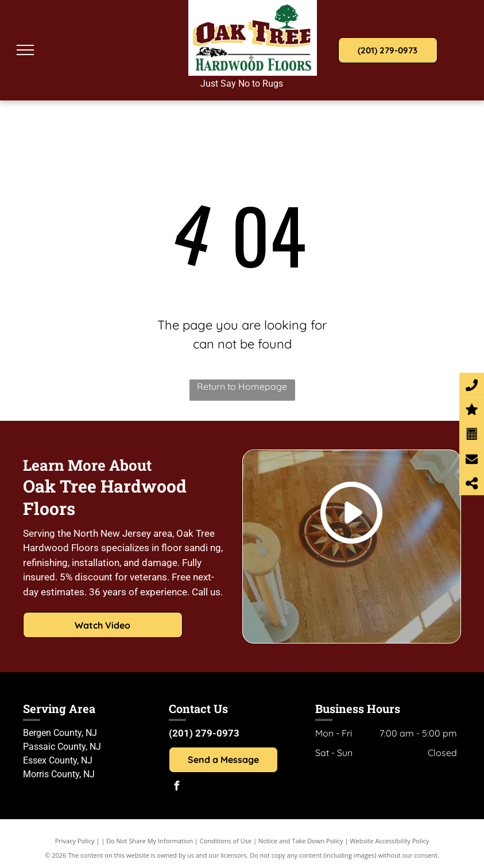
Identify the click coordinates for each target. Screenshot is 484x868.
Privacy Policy (75, 841)
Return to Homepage (242, 386)
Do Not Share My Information (150, 841)
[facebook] (176, 787)
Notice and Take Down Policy (301, 841)
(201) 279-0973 (204, 733)
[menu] (25, 50)
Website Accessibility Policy (389, 841)
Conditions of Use (226, 841)
